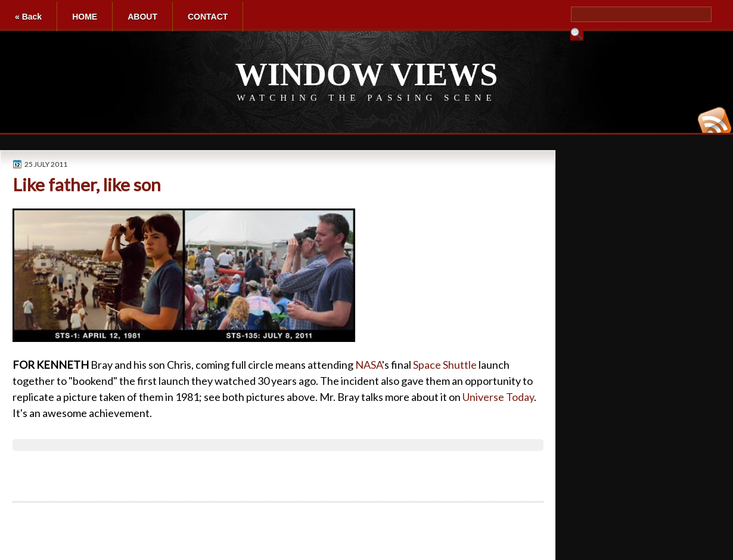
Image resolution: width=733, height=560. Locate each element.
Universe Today (498, 397)
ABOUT (142, 17)
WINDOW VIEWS (367, 74)
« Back (28, 17)
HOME (85, 17)
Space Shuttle (445, 365)
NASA (369, 365)
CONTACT (208, 17)
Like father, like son (87, 184)
